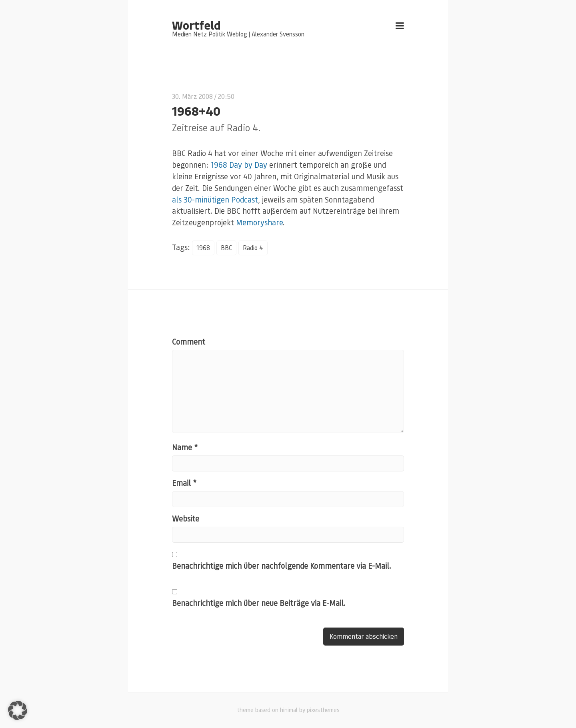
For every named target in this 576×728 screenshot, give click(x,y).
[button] (18, 710)
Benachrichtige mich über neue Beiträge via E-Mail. (259, 603)
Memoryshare (259, 222)
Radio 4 (253, 248)
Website (186, 518)
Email (184, 483)
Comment (189, 342)
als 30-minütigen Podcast (215, 200)
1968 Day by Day (239, 165)
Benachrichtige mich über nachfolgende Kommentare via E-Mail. (282, 566)
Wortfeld (196, 25)
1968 (203, 248)
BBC (226, 248)
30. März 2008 (192, 96)
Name (185, 447)
